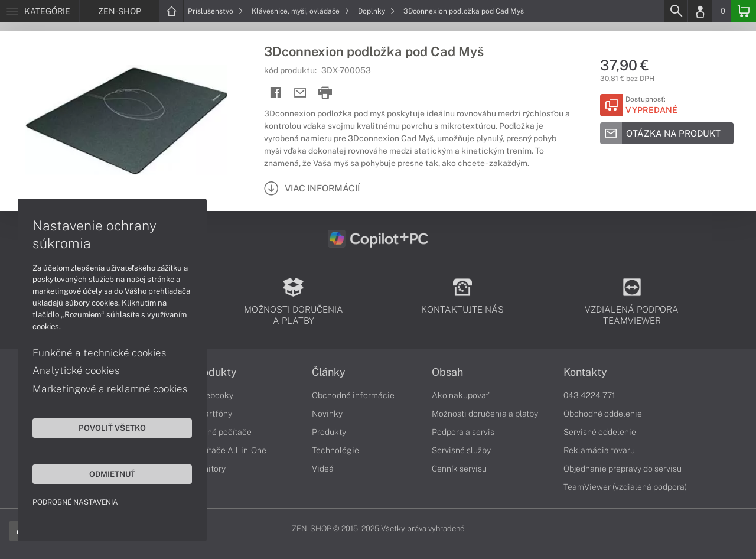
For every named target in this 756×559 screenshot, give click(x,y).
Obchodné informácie (353, 395)
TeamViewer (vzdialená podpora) (625, 487)
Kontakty (585, 372)
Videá (323, 469)
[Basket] (744, 11)
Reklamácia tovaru (599, 450)
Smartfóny (212, 414)
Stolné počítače (222, 432)
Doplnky (377, 11)
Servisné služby (461, 450)
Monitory (209, 469)
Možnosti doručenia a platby (485, 414)
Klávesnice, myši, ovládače (301, 11)
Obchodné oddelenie (603, 414)
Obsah (447, 372)
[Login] (700, 11)
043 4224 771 (589, 395)
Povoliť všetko (112, 428)
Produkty (214, 372)
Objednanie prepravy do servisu (623, 469)
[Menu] (39, 11)
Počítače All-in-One (229, 450)
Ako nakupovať (460, 395)
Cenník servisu (459, 469)
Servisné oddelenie (600, 432)
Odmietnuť (112, 474)
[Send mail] (300, 93)
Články (329, 372)
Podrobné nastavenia (75, 502)
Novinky (327, 414)
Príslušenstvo (216, 11)
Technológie (335, 450)
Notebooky (213, 395)
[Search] (676, 11)
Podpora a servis (463, 432)
